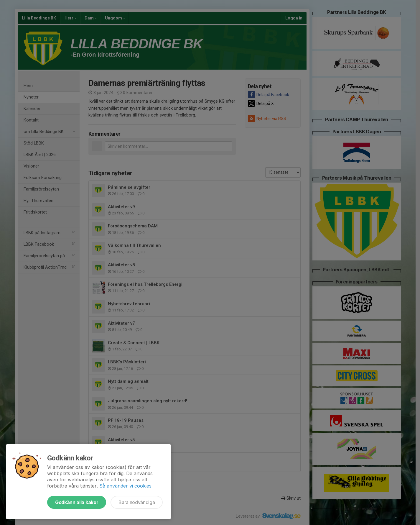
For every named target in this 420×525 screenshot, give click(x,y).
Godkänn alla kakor (77, 502)
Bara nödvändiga (137, 502)
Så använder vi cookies (125, 486)
